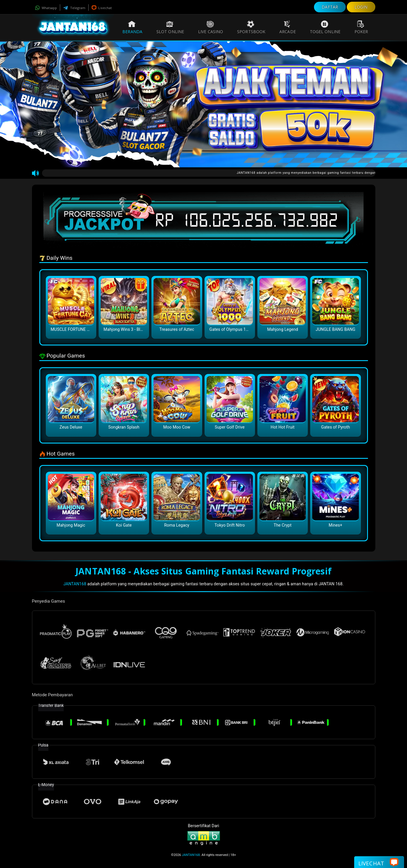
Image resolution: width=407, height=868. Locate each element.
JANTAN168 (75, 584)
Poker (361, 27)
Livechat (102, 8)
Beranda (132, 27)
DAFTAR (330, 7)
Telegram (74, 8)
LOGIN (361, 7)
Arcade (288, 27)
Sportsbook (251, 27)
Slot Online (170, 27)
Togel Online (325, 27)
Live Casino (211, 27)
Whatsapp (46, 8)
